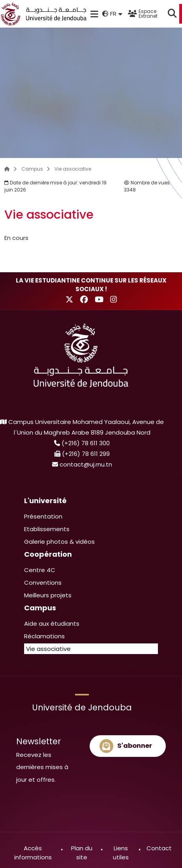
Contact (159, 848)
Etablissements (47, 529)
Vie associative (73, 169)
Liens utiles (121, 853)
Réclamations (44, 636)
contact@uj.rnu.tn (86, 464)
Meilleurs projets (48, 595)
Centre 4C (40, 570)
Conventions (43, 583)
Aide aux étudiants (52, 624)
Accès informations (33, 853)
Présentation (43, 516)
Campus (32, 169)
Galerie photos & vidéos (59, 542)
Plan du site (82, 853)
